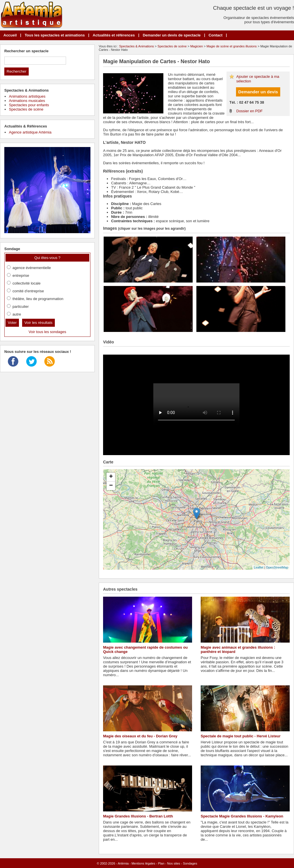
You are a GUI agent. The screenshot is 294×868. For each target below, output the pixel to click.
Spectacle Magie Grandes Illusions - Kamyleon (242, 816)
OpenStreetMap (277, 567)
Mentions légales (143, 863)
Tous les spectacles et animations (55, 35)
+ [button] (111, 477)
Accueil (10, 35)
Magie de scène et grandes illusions (232, 46)
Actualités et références (114, 35)
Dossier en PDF (249, 111)
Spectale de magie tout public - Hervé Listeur (241, 736)
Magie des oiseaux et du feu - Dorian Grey (140, 736)
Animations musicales (27, 101)
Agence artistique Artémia (30, 132)
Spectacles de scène (172, 46)
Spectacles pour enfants (29, 105)
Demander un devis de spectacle (172, 35)
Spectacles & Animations (137, 46)
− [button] (111, 486)
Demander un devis (258, 92)
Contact (215, 35)
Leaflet (259, 567)
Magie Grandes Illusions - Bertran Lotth (138, 816)
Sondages (190, 863)
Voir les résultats (38, 323)
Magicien (197, 46)
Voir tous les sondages (48, 332)
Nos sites (174, 863)
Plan (161, 863)
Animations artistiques (27, 96)
